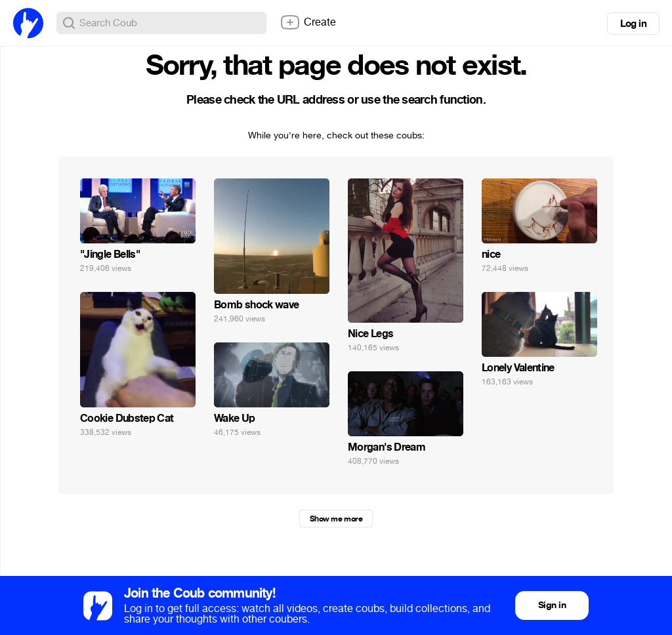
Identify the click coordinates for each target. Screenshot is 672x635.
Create (308, 22)
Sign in (552, 605)
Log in (633, 24)
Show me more (336, 519)
